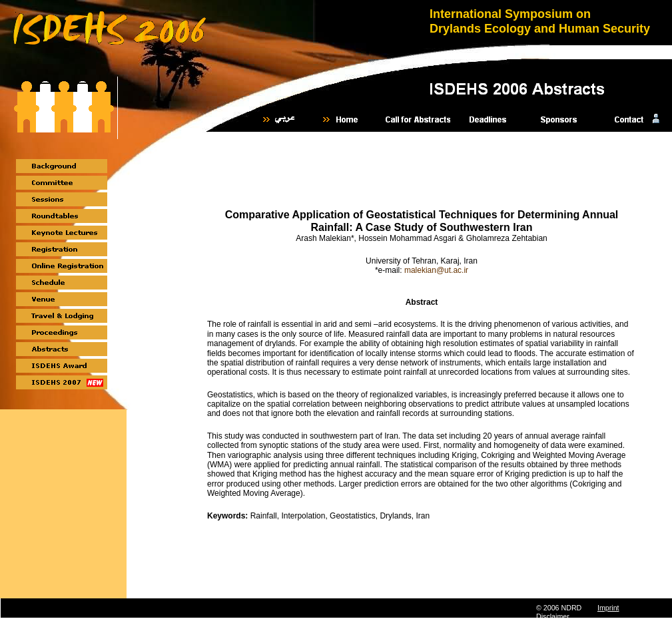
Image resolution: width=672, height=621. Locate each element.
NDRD (571, 608)
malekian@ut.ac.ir (436, 270)
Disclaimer (553, 616)
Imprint (608, 608)
